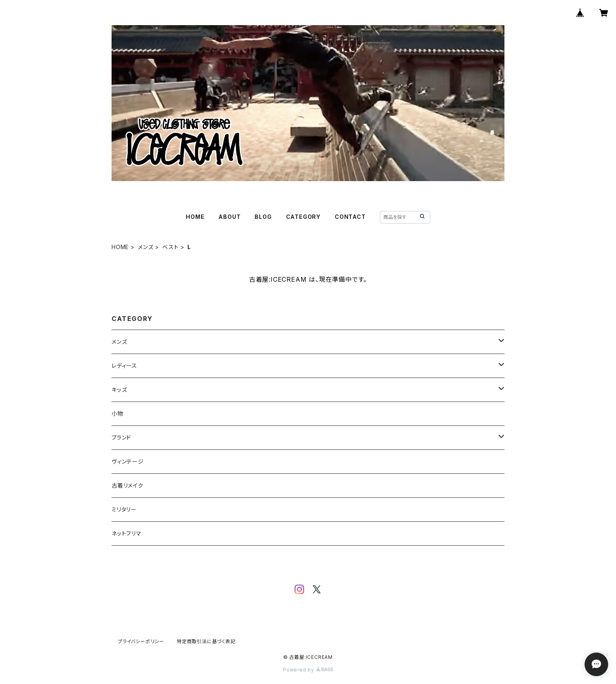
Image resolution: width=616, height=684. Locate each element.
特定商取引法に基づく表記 (206, 641)
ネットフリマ (126, 533)
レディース (124, 366)
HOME (195, 217)
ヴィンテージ (128, 461)
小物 (117, 414)
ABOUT (229, 217)
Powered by (308, 670)
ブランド (121, 437)
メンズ (146, 247)
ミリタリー (124, 509)
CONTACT (350, 217)
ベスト (170, 247)
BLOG (263, 217)
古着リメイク (127, 485)
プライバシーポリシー (141, 641)
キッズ (119, 390)
